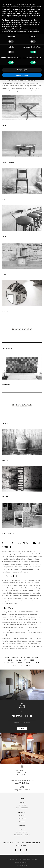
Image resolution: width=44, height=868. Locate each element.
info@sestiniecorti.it (22, 790)
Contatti (25, 846)
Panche (29, 663)
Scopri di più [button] (22, 70)
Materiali (22, 816)
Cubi (25, 660)
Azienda (22, 802)
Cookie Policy (20, 843)
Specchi (32, 660)
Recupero (22, 819)
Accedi (28, 843)
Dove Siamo (22, 805)
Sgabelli (18, 660)
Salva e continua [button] (22, 75)
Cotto (37, 663)
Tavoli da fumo (33, 657)
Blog (18, 846)
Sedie (10, 660)
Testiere (21, 663)
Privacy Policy (8, 843)
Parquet (22, 821)
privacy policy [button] (6, 9)
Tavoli (7, 657)
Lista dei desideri (22, 808)
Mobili (16, 665)
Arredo (22, 829)
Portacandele (9, 663)
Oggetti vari (25, 665)
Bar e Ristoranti (22, 832)
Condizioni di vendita (22, 835)
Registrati (36, 843)
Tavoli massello (18, 657)
